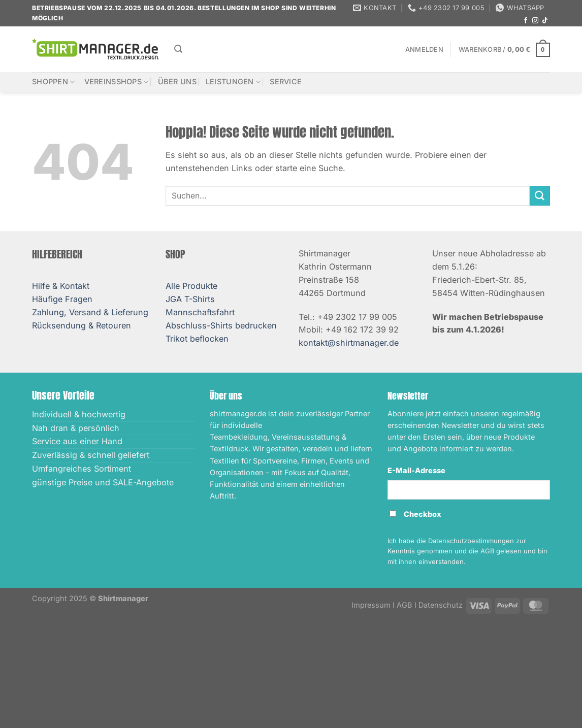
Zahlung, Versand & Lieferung (90, 312)
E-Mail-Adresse (416, 471)
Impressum (371, 605)
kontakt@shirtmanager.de (349, 343)
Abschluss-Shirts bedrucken (221, 325)
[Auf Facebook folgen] (526, 21)
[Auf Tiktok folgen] (545, 21)
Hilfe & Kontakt (61, 286)
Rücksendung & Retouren (82, 325)
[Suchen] (178, 49)
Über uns (177, 82)
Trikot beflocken (197, 339)
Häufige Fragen (62, 299)
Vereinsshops (117, 82)
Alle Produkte (191, 286)
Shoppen (54, 82)
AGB (405, 605)
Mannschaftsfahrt (200, 312)
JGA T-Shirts (190, 299)
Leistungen (233, 82)
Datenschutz (441, 605)
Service (286, 82)
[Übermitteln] (540, 196)
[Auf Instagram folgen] (535, 21)
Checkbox (423, 514)
